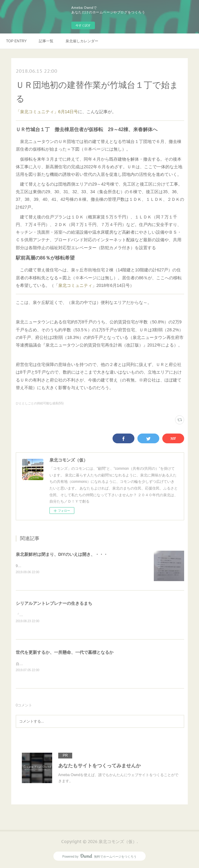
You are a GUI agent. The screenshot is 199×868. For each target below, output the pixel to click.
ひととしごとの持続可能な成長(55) (40, 403)
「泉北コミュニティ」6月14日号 (47, 112)
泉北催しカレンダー (82, 41)
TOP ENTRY (16, 41)
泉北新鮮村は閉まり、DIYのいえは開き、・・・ (62, 554)
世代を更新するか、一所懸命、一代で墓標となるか (65, 653)
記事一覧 (46, 41)
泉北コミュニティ (75, 285)
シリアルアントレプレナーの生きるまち (54, 604)
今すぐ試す (83, 25)
